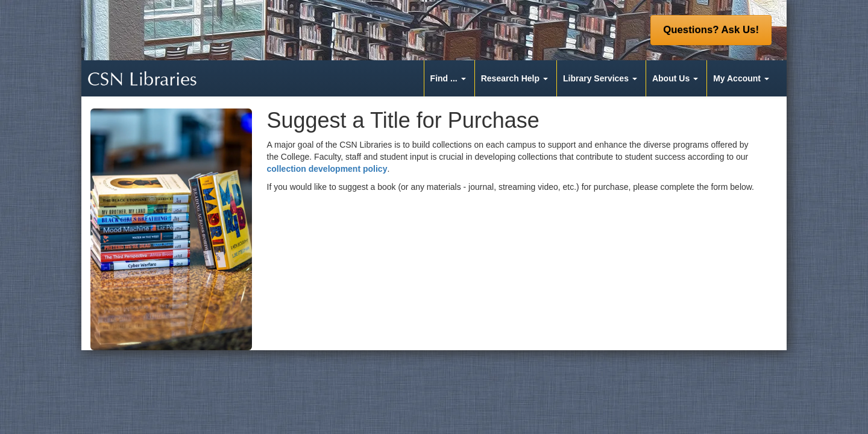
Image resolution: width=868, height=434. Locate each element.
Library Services (596, 78)
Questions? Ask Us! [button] (711, 30)
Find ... (444, 78)
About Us (671, 78)
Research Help (510, 78)
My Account (737, 78)
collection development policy (327, 169)
